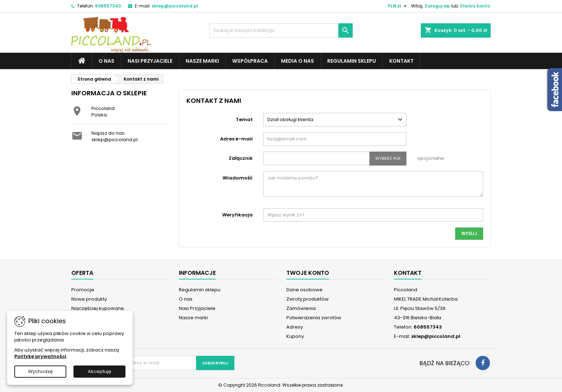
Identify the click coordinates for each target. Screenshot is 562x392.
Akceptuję (99, 371)
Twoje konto (308, 273)
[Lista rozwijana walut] (398, 6)
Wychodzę (40, 371)
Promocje (83, 290)
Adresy (295, 327)
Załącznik (241, 158)
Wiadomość (238, 178)
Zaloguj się (437, 6)
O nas (106, 61)
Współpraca (250, 61)
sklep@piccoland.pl (175, 6)
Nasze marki (202, 61)
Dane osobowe (304, 290)
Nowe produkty (89, 299)
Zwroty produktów (308, 299)
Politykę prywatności (40, 356)
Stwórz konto (475, 6)
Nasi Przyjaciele (150, 61)
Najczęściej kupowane (98, 308)
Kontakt (401, 61)
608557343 (108, 6)
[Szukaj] (281, 30)
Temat (244, 119)
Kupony (295, 336)
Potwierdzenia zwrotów (314, 318)
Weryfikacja (237, 215)
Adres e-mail (236, 139)
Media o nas (297, 61)
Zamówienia (301, 308)
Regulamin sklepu (352, 61)
